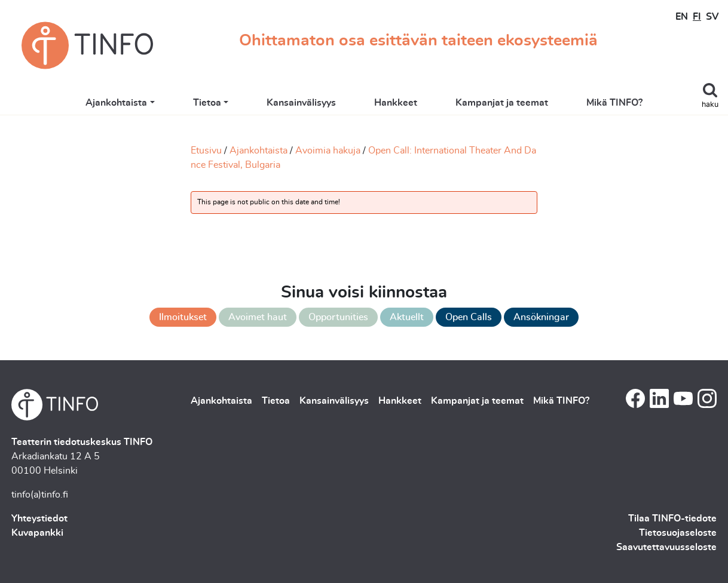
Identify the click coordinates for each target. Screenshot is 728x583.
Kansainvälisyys (301, 103)
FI (697, 17)
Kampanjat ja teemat (502, 103)
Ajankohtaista (116, 103)
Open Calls (469, 317)
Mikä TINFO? (614, 103)
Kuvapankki (37, 533)
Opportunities (338, 317)
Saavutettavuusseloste (666, 547)
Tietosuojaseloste (678, 533)
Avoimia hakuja (328, 151)
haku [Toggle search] (710, 105)
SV (712, 17)
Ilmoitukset (183, 317)
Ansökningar (541, 317)
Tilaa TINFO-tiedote (672, 518)
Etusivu (206, 151)
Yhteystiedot (39, 518)
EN (682, 17)
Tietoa (207, 103)
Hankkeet (396, 103)
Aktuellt (407, 317)
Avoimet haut (258, 317)
